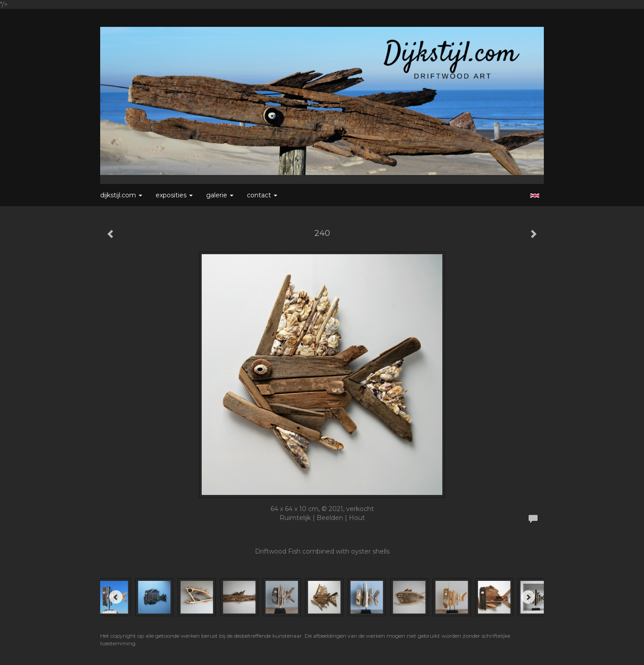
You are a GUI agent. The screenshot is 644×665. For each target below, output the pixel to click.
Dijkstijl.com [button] (121, 195)
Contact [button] (262, 195)
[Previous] (116, 597)
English (535, 196)
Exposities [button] (174, 195)
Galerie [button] (220, 195)
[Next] (528, 597)
